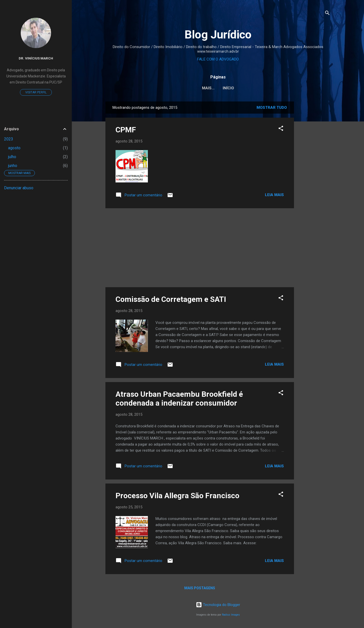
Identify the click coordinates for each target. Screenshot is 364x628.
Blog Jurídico (218, 35)
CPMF (126, 130)
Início (218, 88)
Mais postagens (200, 588)
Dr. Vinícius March (36, 58)
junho (13, 166)
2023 (9, 139)
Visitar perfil (36, 92)
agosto (14, 148)
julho (12, 157)
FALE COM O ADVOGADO (218, 59)
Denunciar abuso (19, 188)
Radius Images (231, 615)
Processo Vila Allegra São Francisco (177, 496)
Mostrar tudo (272, 108)
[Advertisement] (314, 177)
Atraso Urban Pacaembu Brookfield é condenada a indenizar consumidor (179, 399)
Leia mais (274, 195)
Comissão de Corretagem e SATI (171, 299)
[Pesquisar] (327, 14)
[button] (281, 129)
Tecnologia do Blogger (218, 605)
